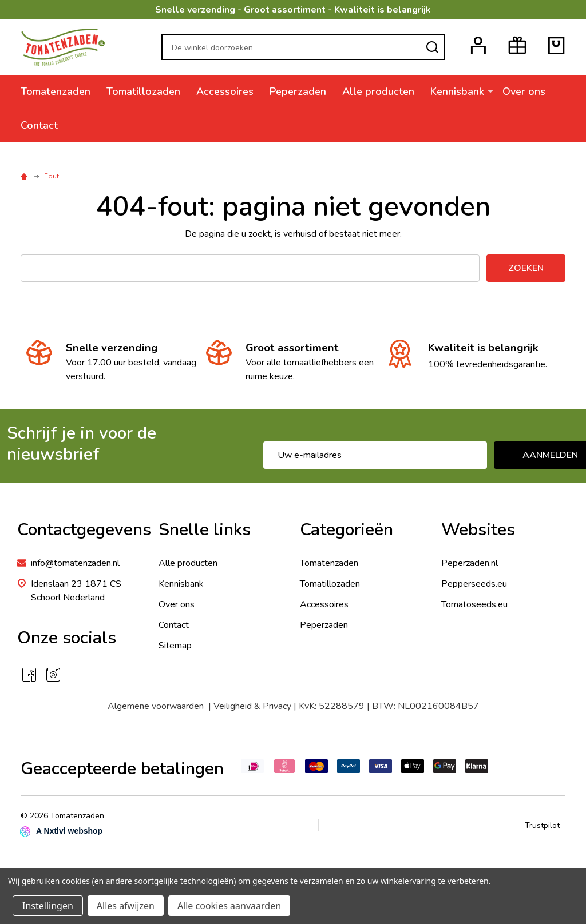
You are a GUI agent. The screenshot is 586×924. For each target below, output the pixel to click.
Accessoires (225, 91)
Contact (39, 125)
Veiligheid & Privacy (252, 706)
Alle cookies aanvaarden (229, 906)
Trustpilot (542, 825)
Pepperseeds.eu (474, 584)
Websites (478, 530)
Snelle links (205, 530)
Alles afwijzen (126, 906)
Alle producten (378, 91)
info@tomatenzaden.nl (75, 563)
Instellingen (48, 906)
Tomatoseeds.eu (474, 604)
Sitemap (175, 646)
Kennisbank (457, 91)
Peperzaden (298, 91)
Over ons (524, 91)
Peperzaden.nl (470, 563)
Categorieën (347, 530)
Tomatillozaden (143, 91)
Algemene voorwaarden (158, 706)
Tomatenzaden (56, 91)
